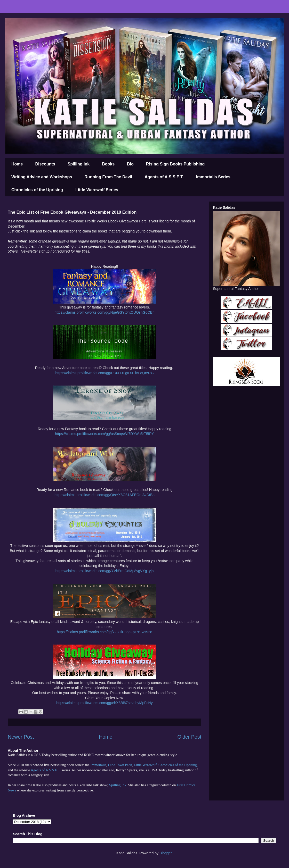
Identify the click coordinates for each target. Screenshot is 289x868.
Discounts (45, 164)
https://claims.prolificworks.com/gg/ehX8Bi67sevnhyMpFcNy (104, 703)
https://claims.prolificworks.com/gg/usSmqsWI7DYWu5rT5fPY (104, 434)
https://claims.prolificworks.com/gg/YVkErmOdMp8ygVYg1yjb (105, 571)
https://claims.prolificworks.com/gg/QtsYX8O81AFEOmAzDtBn (105, 495)
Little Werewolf (145, 765)
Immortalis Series (213, 177)
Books (108, 164)
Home (17, 164)
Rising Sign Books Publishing (175, 164)
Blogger (166, 853)
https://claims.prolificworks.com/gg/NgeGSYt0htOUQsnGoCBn (104, 312)
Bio (130, 164)
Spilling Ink (79, 164)
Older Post (189, 737)
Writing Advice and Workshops (42, 177)
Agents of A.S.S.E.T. (164, 177)
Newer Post (21, 737)
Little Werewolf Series (97, 190)
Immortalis (98, 765)
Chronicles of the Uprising (37, 190)
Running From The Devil (108, 177)
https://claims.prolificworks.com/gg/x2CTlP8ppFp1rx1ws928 (105, 632)
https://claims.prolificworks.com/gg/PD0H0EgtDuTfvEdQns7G (104, 373)
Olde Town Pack (120, 765)
